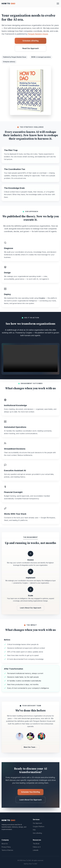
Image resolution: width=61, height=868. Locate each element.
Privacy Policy (6, 847)
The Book (36, 844)
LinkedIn (36, 850)
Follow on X (37, 847)
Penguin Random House (38, 34)
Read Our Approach (31, 48)
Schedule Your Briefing (30, 792)
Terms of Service (7, 850)
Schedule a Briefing (30, 41)
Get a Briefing (37, 833)
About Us (5, 844)
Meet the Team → (30, 747)
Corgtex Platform (39, 827)
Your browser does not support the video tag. (30, 358)
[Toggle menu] (58, 4)
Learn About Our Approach (31, 608)
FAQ (34, 830)
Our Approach (37, 823)
